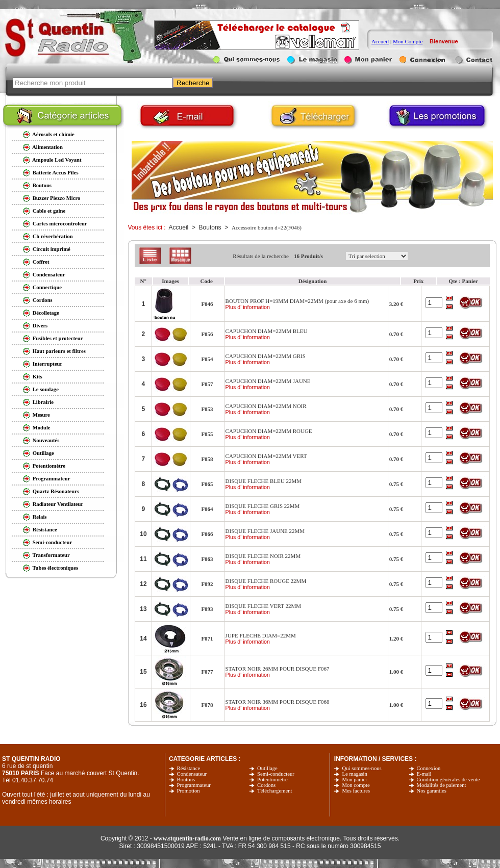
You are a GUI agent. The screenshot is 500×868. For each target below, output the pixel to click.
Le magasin (354, 774)
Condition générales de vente (448, 780)
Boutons (186, 780)
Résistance (189, 768)
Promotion (189, 791)
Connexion (429, 768)
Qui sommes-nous (361, 768)
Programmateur (194, 785)
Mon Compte (408, 41)
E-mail (424, 774)
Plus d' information (248, 307)
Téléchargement (274, 791)
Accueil (380, 41)
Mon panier (354, 780)
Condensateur (192, 774)
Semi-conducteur (276, 774)
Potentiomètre (272, 780)
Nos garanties (432, 791)
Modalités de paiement (442, 785)
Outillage (267, 768)
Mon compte (356, 785)
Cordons (266, 785)
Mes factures (356, 791)
